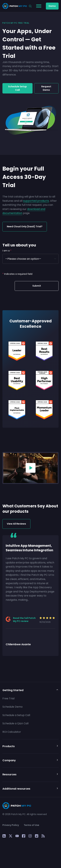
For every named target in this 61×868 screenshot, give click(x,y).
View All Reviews (16, 524)
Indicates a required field (17, 274)
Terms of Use (31, 825)
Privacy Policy (11, 825)
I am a (7, 251)
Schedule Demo (13, 707)
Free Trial (8, 698)
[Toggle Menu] (39, 6)
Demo (52, 6)
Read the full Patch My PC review (24, 620)
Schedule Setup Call (17, 88)
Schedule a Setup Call (16, 715)
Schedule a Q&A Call (15, 723)
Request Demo (46, 88)
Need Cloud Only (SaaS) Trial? (25, 226)
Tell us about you (19, 245)
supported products (36, 201)
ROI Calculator (12, 732)
